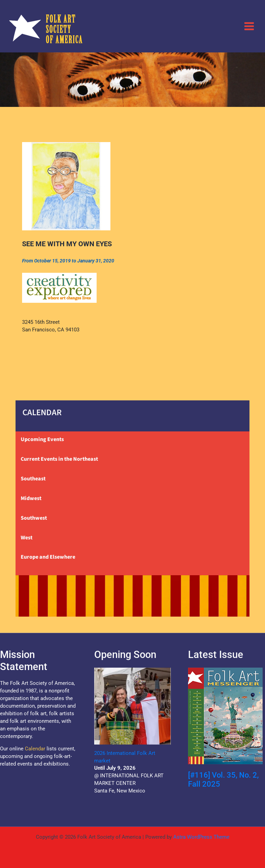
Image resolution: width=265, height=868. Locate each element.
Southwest (34, 518)
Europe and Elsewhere (48, 557)
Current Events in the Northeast (59, 459)
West (27, 538)
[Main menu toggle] (249, 26)
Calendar (35, 749)
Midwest (31, 498)
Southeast (33, 479)
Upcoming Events (42, 439)
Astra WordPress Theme (201, 837)
